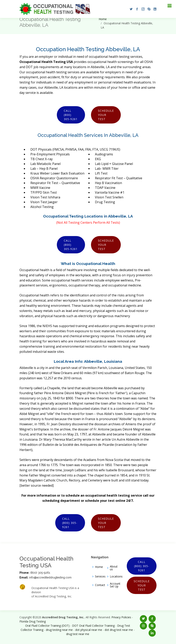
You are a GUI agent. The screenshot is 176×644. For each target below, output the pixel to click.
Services (100, 576)
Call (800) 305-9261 (71, 115)
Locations (116, 576)
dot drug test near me (119, 630)
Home (103, 19)
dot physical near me (89, 630)
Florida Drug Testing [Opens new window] (33, 621)
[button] (130, 9)
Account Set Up (115, 585)
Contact (100, 585)
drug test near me (78, 634)
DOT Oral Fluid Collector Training (93, 626)
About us (114, 568)
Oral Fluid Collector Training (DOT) (47, 626)
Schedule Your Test (106, 115)
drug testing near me (59, 630)
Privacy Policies (121, 617)
